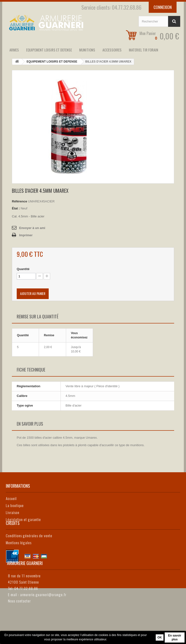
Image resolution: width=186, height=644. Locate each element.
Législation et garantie (23, 519)
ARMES (14, 50)
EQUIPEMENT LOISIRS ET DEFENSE (49, 50)
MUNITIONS (87, 50)
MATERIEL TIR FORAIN (143, 50)
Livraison (13, 512)
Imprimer (26, 235)
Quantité (23, 269)
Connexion (163, 7)
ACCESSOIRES (112, 50)
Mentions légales (19, 559)
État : (16, 208)
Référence (19, 201)
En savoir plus (175, 637)
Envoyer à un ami (32, 228)
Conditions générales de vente (29, 552)
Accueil (11, 498)
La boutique (15, 505)
